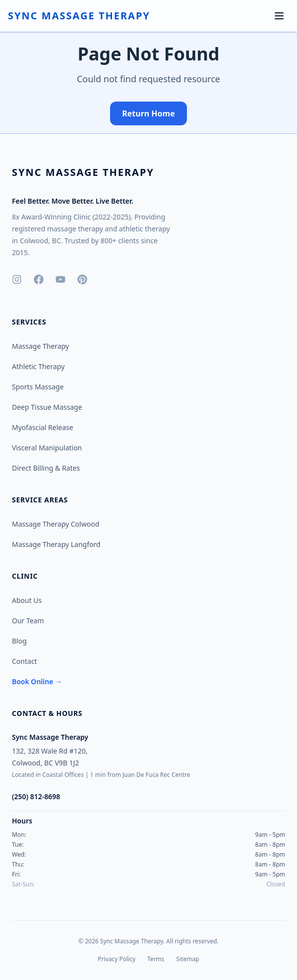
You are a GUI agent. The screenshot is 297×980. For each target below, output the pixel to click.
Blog (19, 641)
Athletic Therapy (38, 366)
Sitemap (188, 959)
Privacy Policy (117, 959)
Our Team (28, 621)
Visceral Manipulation (47, 448)
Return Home (148, 113)
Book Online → (37, 681)
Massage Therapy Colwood (56, 524)
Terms (156, 959)
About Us (27, 600)
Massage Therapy (40, 346)
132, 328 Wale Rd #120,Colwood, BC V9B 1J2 (50, 757)
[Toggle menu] (279, 16)
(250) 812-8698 (36, 796)
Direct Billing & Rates (46, 468)
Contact (25, 661)
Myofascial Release (43, 427)
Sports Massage (38, 387)
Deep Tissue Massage (47, 407)
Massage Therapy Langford (56, 544)
